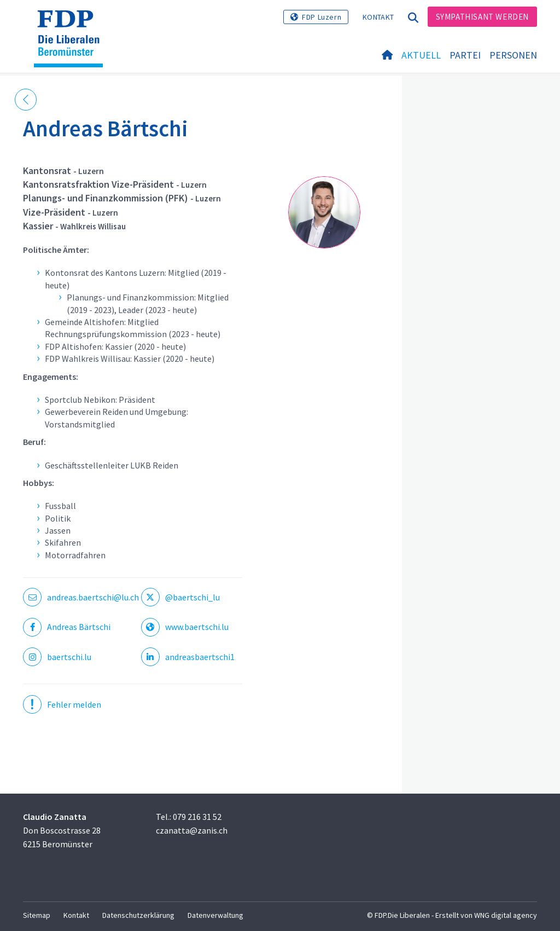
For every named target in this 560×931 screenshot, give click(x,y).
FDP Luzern (322, 17)
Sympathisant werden (482, 17)
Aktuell (421, 56)
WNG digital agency (506, 915)
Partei (465, 56)
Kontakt (378, 17)
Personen (513, 56)
